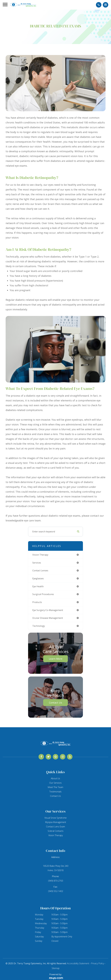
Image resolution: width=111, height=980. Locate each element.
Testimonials (55, 792)
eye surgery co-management (48, 610)
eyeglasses (38, 578)
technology (39, 626)
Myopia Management (56, 822)
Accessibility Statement (78, 963)
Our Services (55, 783)
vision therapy (40, 555)
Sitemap (56, 968)
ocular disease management (48, 618)
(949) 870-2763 (56, 881)
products (37, 602)
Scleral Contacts (56, 831)
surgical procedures (43, 594)
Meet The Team (55, 787)
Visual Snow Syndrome (55, 818)
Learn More (56, 659)
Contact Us (55, 703)
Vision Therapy (56, 835)
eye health (38, 586)
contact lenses (40, 570)
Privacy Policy (98, 963)
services (37, 563)
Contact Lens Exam (55, 827)
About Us (55, 778)
